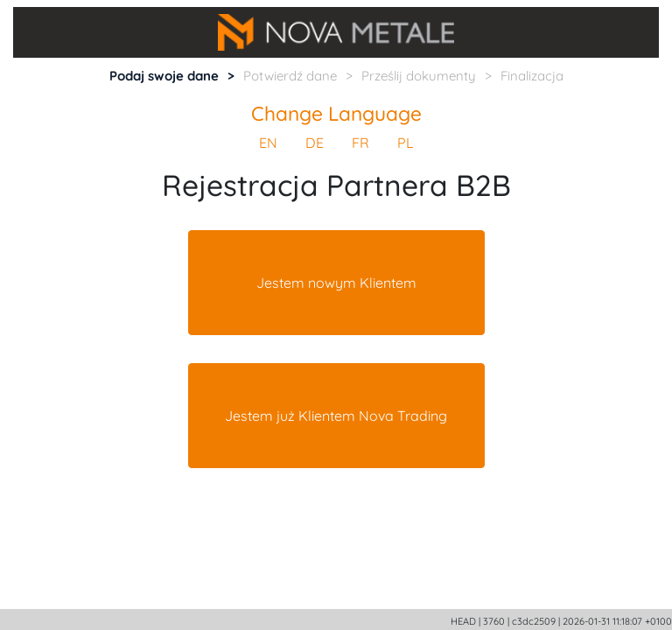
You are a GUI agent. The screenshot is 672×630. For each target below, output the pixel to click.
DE (315, 143)
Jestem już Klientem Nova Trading (336, 416)
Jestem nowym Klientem (336, 283)
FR (360, 143)
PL (406, 143)
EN (268, 143)
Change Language (336, 113)
